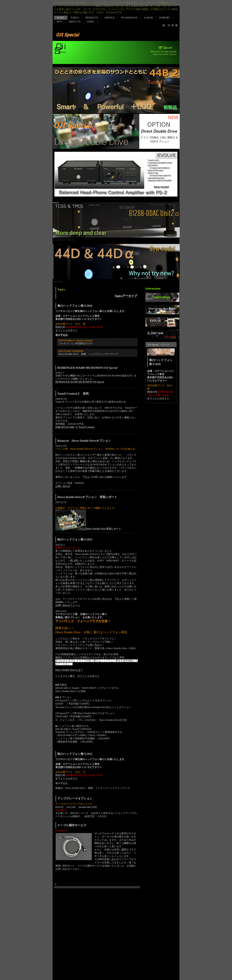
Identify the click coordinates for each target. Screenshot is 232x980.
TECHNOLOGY (129, 18)
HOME (61, 18)
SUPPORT (164, 18)
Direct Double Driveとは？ (69, 670)
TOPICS (75, 18)
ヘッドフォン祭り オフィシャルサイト (77, 676)
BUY (59, 22)
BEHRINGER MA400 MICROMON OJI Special (80, 382)
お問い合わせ (63, 486)
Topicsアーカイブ (126, 296)
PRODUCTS (92, 18)
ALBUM (148, 18)
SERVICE (110, 18)
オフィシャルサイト (66, 330)
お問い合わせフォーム (68, 605)
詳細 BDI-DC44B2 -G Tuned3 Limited (75, 427)
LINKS (90, 22)
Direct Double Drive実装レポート (104, 529)
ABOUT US (74, 22)
